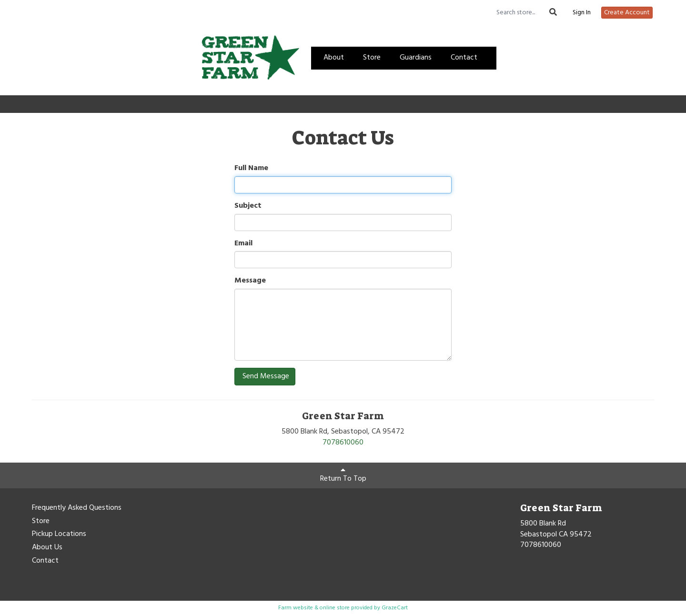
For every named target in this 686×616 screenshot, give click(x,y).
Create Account (627, 13)
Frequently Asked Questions (77, 508)
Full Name (251, 168)
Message (250, 281)
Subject (248, 206)
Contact (464, 58)
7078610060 (343, 443)
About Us (47, 548)
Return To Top (343, 475)
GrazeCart (395, 608)
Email (243, 244)
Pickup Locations (59, 535)
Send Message (265, 376)
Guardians (416, 58)
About (334, 58)
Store (372, 58)
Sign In (582, 13)
